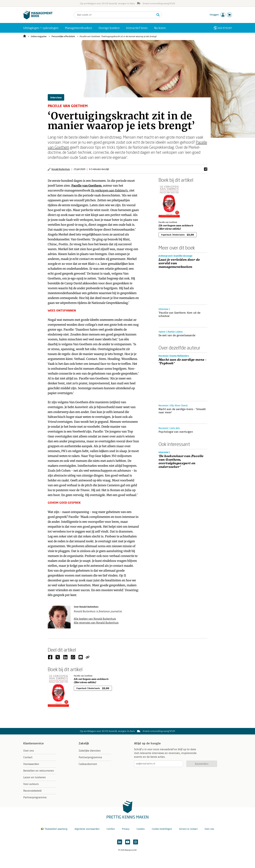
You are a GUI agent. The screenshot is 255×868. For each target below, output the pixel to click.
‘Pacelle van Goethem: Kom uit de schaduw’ (180, 314)
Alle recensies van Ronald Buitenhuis (96, 623)
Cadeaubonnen (88, 764)
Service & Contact (188, 829)
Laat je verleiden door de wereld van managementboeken (179, 263)
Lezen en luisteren (35, 777)
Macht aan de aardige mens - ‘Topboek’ (183, 362)
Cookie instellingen (162, 829)
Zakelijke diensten (90, 751)
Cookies (141, 829)
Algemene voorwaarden (87, 829)
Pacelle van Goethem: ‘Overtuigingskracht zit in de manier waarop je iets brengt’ (118, 36)
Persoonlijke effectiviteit (63, 36)
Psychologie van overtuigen (176, 432)
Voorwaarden (31, 764)
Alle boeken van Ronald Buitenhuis (95, 619)
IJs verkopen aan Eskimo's (109, 190)
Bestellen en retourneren (39, 771)
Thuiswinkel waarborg (55, 829)
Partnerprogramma (35, 797)
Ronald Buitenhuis (61, 169)
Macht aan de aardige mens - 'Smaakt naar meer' (182, 411)
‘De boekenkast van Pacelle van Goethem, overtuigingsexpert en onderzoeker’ (181, 462)
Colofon (111, 829)
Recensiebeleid (32, 791)
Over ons (29, 751)
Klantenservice (34, 743)
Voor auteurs (31, 784)
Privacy (126, 829)
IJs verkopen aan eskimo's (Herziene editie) (176, 227)
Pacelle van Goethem (86, 186)
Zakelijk (84, 743)
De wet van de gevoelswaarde (177, 335)
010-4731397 (225, 28)
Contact (28, 757)
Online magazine (39, 36)
